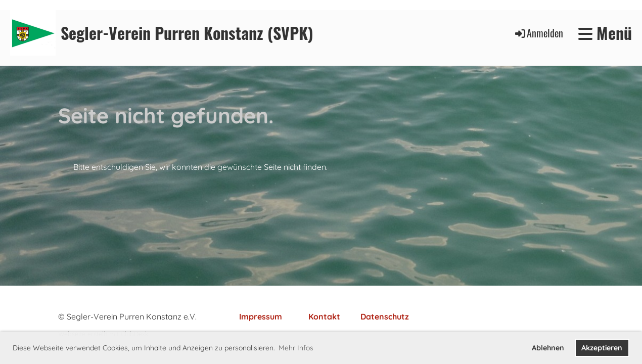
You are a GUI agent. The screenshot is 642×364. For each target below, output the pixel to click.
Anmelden (538, 33)
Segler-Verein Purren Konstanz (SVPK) (187, 33)
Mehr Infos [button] (296, 348)
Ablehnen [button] (548, 348)
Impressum (261, 316)
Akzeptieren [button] (602, 348)
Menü (605, 33)
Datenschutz (385, 316)
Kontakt (324, 316)
